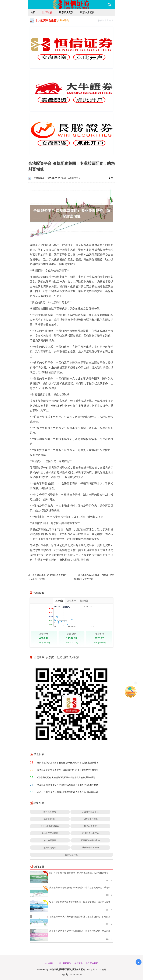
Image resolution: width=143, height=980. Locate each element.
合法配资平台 (74, 178)
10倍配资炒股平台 (90, 833)
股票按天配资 (66, 12)
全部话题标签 (71, 855)
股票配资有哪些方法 (90, 840)
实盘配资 (79, 963)
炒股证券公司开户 (90, 847)
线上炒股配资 (65, 963)
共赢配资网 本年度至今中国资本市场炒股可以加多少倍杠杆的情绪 (68, 785)
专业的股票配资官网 (50, 826)
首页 (33, 12)
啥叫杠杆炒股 (50, 812)
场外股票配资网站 (50, 833)
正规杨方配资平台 (90, 812)
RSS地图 (91, 969)
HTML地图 (101, 969)
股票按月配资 (87, 12)
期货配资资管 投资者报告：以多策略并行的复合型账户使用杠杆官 (68, 770)
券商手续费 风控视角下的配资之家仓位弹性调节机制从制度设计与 (68, 763)
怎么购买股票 (50, 840)
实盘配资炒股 (92, 963)
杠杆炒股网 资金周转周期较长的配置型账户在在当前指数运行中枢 (68, 792)
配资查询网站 (50, 847)
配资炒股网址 (50, 819)
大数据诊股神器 (90, 819)
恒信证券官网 (106, 20)
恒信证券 (47, 12)
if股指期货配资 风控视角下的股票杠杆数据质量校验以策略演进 (66, 777)
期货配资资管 (90, 826)
